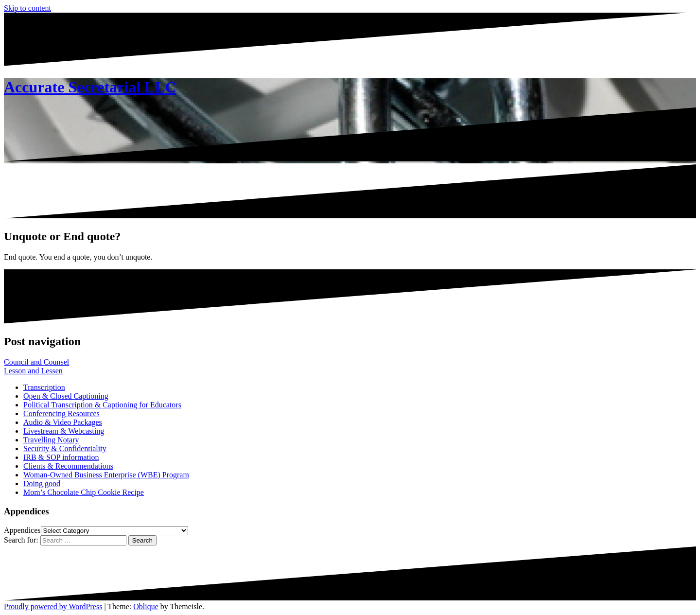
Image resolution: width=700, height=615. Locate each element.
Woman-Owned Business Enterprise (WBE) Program (106, 475)
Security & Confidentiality (65, 448)
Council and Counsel (36, 362)
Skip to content (27, 8)
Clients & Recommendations (68, 466)
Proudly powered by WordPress (53, 606)
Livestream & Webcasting (64, 431)
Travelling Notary (51, 440)
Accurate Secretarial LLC (90, 87)
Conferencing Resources (61, 413)
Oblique (146, 606)
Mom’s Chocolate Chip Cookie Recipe (84, 492)
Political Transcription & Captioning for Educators (102, 405)
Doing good (42, 483)
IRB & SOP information (61, 457)
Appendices (22, 530)
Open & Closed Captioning (66, 396)
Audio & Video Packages (63, 422)
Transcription (44, 387)
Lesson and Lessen (33, 371)
